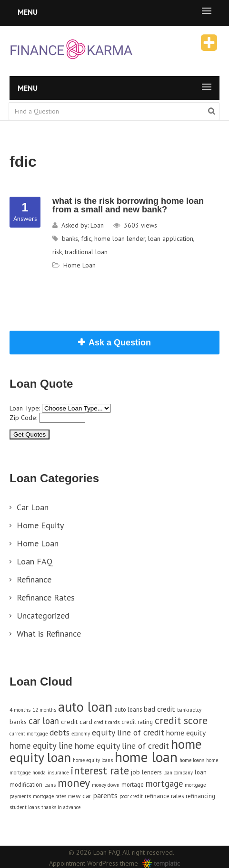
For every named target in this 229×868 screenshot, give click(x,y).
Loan (97, 225)
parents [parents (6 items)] (105, 795)
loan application (171, 238)
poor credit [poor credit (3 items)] (131, 796)
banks (70, 238)
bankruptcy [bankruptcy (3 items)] (189, 710)
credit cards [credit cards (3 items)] (107, 722)
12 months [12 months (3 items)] (44, 710)
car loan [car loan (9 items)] (44, 721)
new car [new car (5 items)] (80, 796)
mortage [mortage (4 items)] (133, 784)
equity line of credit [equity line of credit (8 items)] (128, 732)
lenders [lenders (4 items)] (152, 772)
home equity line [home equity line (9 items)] (41, 745)
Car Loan (33, 507)
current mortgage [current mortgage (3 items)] (29, 734)
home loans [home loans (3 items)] (192, 760)
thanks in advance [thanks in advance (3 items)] (61, 807)
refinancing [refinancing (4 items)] (200, 796)
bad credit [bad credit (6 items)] (159, 709)
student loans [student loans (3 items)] (25, 807)
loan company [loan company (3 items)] (178, 773)
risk (57, 252)
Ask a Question (120, 343)
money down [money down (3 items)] (106, 785)
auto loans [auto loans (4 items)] (128, 709)
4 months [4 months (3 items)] (20, 710)
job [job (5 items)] (135, 772)
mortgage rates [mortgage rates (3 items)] (50, 796)
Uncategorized (43, 615)
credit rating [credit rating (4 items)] (137, 722)
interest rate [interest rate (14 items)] (100, 770)
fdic (86, 238)
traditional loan (86, 252)
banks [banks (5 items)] (18, 721)
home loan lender (120, 238)
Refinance (34, 579)
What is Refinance (49, 634)
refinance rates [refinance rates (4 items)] (164, 796)
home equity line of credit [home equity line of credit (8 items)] (122, 746)
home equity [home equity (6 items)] (186, 733)
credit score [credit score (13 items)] (181, 720)
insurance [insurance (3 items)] (58, 773)
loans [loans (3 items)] (50, 785)
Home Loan (80, 265)
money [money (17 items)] (74, 783)
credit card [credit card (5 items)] (77, 721)
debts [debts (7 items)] (60, 733)
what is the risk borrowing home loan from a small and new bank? (128, 205)
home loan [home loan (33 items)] (146, 757)
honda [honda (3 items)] (39, 773)
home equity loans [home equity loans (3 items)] (93, 760)
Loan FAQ (35, 561)
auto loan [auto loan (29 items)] (85, 707)
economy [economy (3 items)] (81, 734)
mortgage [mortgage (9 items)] (164, 783)
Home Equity (40, 525)
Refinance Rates (46, 597)
